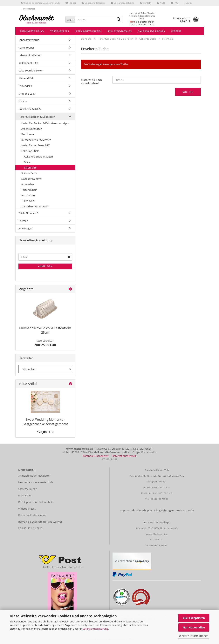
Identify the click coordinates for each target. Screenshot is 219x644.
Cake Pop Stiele (30, 151)
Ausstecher (28, 184)
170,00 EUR (45, 432)
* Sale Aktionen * (28, 213)
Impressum (25, 495)
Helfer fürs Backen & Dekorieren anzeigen (45, 123)
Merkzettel (28, 9)
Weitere (176, 31)
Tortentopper (60, 31)
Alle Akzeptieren (194, 618)
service (149, 534)
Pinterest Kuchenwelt (124, 456)
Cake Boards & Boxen (152, 31)
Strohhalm (30, 168)
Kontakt (146, 3)
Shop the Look (27, 94)
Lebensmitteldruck (93, 3)
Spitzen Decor (29, 173)
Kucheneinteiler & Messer (36, 140)
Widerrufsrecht (27, 509)
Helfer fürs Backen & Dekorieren (37, 117)
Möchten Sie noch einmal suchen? (91, 82)
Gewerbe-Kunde (28, 489)
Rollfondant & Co (120, 31)
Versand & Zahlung (123, 3)
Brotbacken (28, 195)
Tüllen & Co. (28, 201)
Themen (23, 221)
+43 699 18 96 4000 (159, 545)
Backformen (28, 134)
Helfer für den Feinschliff (35, 145)
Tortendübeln (29, 190)
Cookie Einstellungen (30, 528)
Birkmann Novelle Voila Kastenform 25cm (45, 330)
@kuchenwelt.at (160, 534)
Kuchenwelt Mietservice (32, 515)
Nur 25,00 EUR (45, 343)
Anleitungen (25, 228)
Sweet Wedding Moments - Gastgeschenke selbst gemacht (45, 422)
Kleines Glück (26, 78)
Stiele (27, 162)
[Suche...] (70, 19)
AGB (161, 3)
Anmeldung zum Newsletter (34, 476)
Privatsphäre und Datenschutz (36, 502)
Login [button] (188, 3)
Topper (71, 3)
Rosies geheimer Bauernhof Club (40, 3)
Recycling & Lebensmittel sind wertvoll (40, 522)
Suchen (188, 92)
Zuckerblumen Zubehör (35, 206)
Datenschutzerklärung (95, 629)
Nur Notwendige (194, 627)
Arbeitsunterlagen (32, 129)
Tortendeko (25, 86)
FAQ (174, 3)
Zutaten (23, 101)
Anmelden (45, 266)
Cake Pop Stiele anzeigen (39, 157)
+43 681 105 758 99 (159, 499)
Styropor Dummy (31, 179)
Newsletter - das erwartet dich (36, 482)
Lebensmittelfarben (88, 31)
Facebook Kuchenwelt (96, 456)
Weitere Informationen (194, 636)
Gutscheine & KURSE (30, 109)
